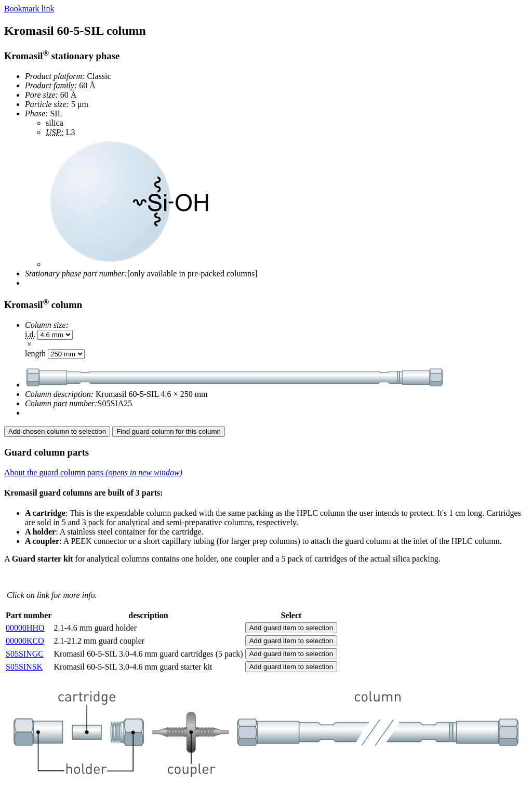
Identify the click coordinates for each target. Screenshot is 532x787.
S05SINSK (24, 667)
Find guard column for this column (169, 431)
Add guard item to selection (291, 628)
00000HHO (25, 628)
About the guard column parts (93, 472)
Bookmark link (29, 9)
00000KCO (25, 641)
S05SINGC (25, 654)
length (35, 354)
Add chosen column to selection (57, 431)
